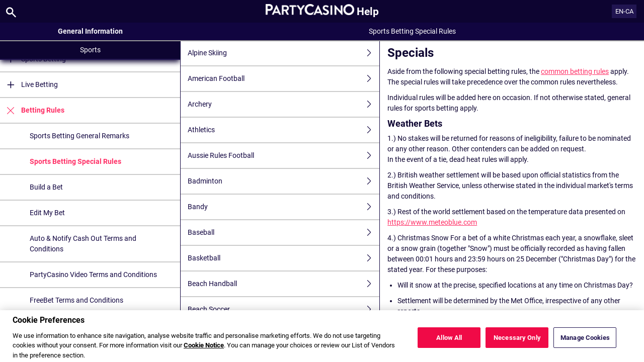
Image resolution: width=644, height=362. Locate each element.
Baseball (284, 233)
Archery (284, 104)
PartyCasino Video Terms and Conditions (93, 275)
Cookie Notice (204, 351)
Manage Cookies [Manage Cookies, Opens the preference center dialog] (585, 343)
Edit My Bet (47, 213)
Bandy (284, 207)
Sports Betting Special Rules (75, 161)
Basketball (284, 258)
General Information (90, 31)
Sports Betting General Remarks (79, 136)
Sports (90, 50)
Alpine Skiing (284, 53)
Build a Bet (46, 187)
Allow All (449, 343)
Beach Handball (284, 284)
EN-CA (624, 11)
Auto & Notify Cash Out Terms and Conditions (83, 244)
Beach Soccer (284, 309)
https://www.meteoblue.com (432, 222)
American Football (284, 79)
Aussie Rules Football (284, 156)
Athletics (284, 130)
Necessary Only (517, 343)
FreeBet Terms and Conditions (76, 300)
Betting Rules (32, 110)
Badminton (284, 181)
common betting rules (575, 71)
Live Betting (29, 85)
